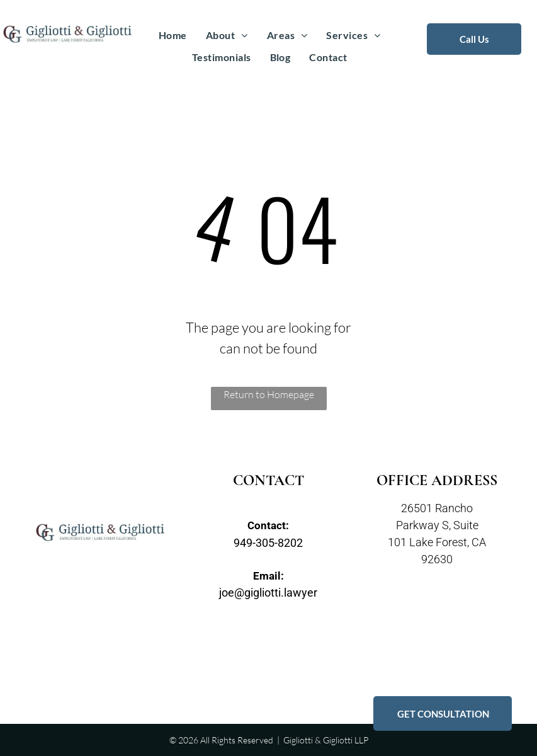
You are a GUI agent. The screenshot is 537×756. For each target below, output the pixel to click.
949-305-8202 (268, 543)
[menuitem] (173, 35)
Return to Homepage (269, 394)
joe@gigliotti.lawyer (268, 593)
